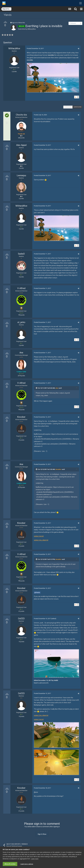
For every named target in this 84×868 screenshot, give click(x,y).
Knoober (21, 417)
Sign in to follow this (18, 23)
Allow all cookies (10, 864)
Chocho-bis (21, 115)
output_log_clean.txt (41, 540)
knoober (58, 469)
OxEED (21, 619)
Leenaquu (21, 175)
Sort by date (68, 107)
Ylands (8, 15)
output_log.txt (39, 536)
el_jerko (21, 322)
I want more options (27, 864)
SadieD (21, 254)
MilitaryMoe (32, 29)
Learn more (35, 859)
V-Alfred (21, 288)
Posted (35, 48)
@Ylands (37, 592)
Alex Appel (21, 145)
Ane (21, 353)
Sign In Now (42, 834)
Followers (73, 23)
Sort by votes (77, 107)
